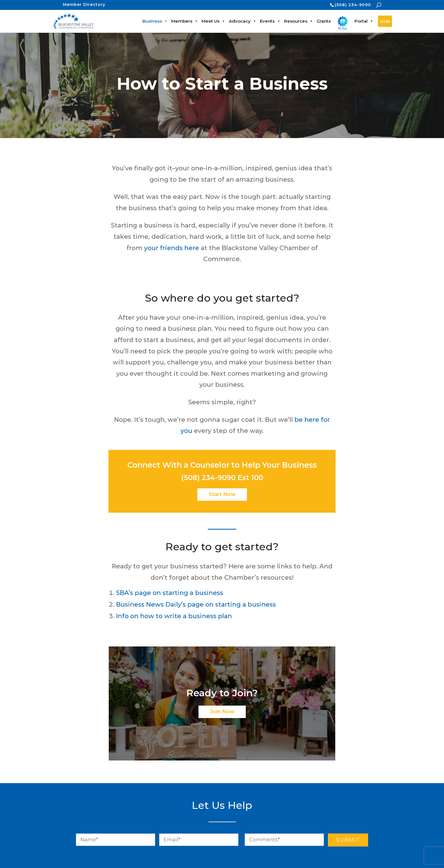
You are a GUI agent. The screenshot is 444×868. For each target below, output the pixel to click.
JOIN (385, 21)
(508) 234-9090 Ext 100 (222, 478)
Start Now (222, 494)
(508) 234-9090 (353, 5)
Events (270, 21)
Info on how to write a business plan (174, 616)
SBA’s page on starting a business (170, 593)
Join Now (222, 712)
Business (155, 21)
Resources (299, 21)
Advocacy (243, 21)
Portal (364, 21)
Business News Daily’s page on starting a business (196, 604)
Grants (324, 21)
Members (185, 21)
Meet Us (214, 21)
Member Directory (84, 5)
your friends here (172, 248)
